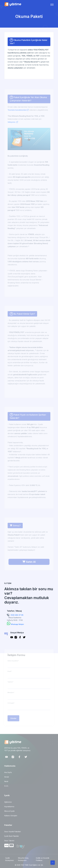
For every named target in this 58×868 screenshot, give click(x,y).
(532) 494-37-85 (17, 615)
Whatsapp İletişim (17, 624)
